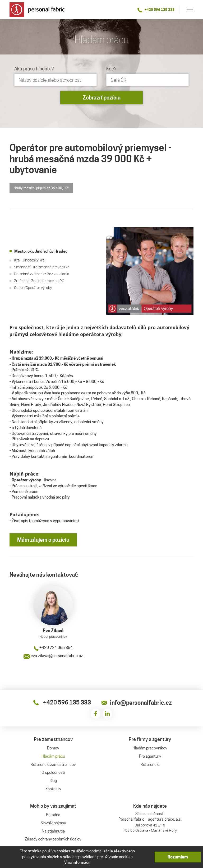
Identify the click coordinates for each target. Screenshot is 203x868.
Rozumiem (178, 857)
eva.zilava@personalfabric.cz (53, 656)
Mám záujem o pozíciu (43, 540)
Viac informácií (77, 862)
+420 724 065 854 (53, 648)
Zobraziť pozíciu (102, 98)
